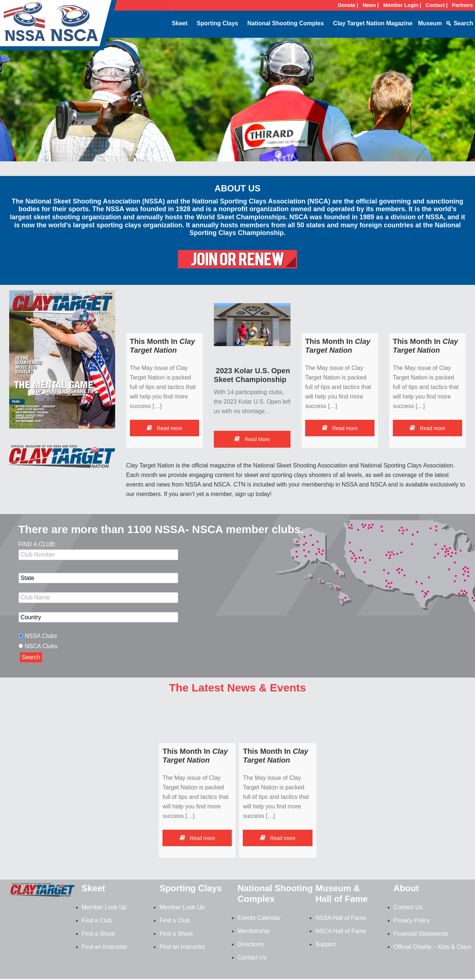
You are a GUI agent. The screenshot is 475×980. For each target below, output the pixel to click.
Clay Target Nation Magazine (373, 23)
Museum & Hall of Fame (342, 893)
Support (326, 944)
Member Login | (402, 5)
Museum (430, 23)
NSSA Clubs (41, 636)
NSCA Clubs (41, 646)
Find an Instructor (105, 947)
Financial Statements (421, 934)
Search (463, 23)
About (406, 888)
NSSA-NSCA (59, 27)
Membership (254, 931)
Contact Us (252, 957)
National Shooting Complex (286, 23)
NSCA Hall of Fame (341, 931)
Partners (462, 5)
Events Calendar (259, 918)
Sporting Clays (217, 23)
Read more (165, 428)
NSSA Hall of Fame (341, 918)
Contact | (436, 5)
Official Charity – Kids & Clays (432, 947)
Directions (251, 944)
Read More (252, 439)
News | (370, 5)
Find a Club (97, 920)
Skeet (180, 23)
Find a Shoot (98, 934)
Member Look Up (104, 907)
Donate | (348, 5)
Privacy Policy (412, 920)
